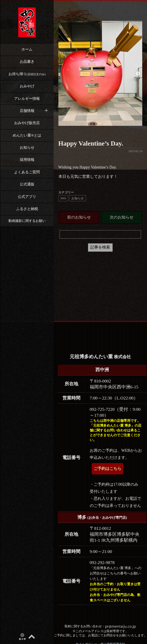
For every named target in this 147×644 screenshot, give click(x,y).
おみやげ (27, 86)
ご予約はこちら (107, 469)
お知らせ (27, 147)
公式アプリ (27, 197)
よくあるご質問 (27, 172)
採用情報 (27, 160)
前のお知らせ (79, 217)
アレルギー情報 (27, 99)
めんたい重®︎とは (27, 135)
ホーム (27, 49)
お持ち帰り (27, 74)
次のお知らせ (122, 217)
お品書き (27, 61)
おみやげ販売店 (27, 123)
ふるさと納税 (27, 209)
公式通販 (27, 184)
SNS (63, 198)
